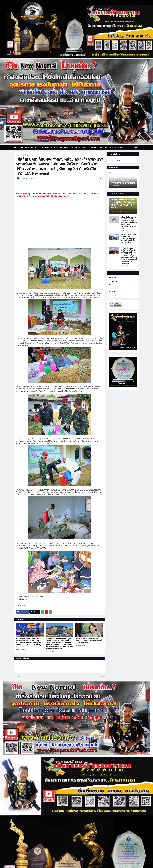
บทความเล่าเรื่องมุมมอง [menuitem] (26, 153)
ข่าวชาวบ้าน (113, 281)
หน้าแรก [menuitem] (20, 147)
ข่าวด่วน (112, 285)
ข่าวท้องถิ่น (113, 291)
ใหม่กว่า (18, 677)
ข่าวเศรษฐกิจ (113, 295)
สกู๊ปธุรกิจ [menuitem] (113, 147)
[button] (16, 147)
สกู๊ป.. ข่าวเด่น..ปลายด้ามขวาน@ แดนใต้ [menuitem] (83, 147)
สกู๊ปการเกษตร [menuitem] (64, 147)
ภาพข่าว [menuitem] (121, 147)
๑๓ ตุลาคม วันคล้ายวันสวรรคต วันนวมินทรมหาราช (123, 182)
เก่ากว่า (102, 677)
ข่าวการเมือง (113, 278)
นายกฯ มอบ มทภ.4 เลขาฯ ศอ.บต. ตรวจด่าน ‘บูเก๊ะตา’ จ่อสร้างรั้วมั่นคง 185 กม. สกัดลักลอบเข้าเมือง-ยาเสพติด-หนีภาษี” (128, 238)
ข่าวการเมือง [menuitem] (45, 147)
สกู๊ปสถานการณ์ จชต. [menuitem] (32, 147)
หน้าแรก (19, 155)
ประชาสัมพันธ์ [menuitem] (103, 147)
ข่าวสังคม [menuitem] (54, 147)
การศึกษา (26, 155)
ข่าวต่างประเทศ (114, 288)
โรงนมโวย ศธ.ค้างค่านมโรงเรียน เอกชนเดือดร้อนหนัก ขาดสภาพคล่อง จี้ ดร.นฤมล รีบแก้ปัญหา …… (89, 641)
